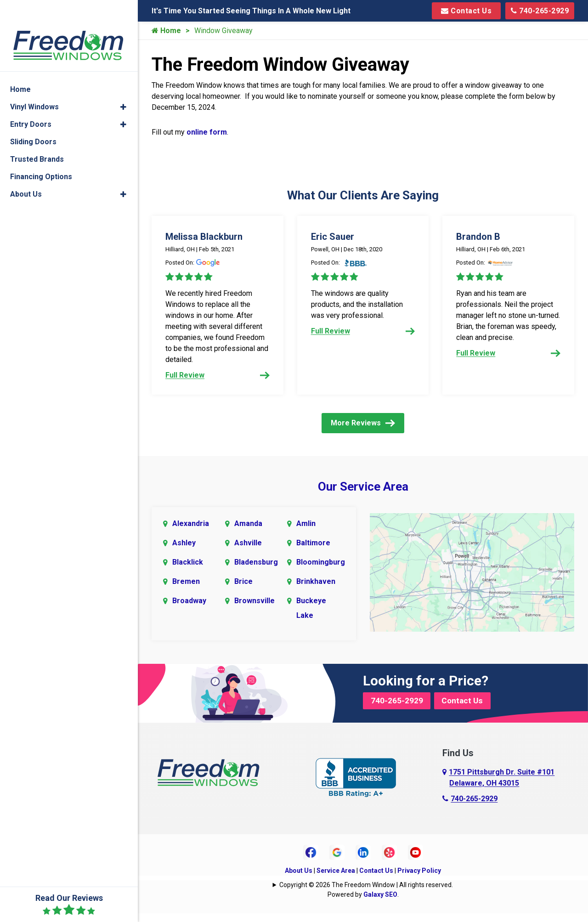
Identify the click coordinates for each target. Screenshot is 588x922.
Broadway (189, 610)
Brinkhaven (316, 591)
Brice (243, 591)
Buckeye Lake (311, 617)
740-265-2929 (540, 11)
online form (207, 132)
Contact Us (466, 11)
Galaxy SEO (380, 904)
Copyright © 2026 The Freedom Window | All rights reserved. (366, 894)
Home (166, 31)
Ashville (248, 552)
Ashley (184, 552)
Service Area (336, 880)
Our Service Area (363, 496)
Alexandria (191, 533)
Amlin (306, 533)
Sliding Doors (33, 120)
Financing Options (41, 155)
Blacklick (188, 571)
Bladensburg (256, 571)
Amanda (248, 533)
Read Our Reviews (69, 905)
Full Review (218, 375)
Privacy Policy (419, 880)
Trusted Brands (37, 137)
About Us (299, 880)
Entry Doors (31, 102)
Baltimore (313, 552)
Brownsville (254, 610)
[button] (123, 85)
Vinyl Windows (34, 85)
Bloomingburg (320, 571)
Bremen (186, 591)
